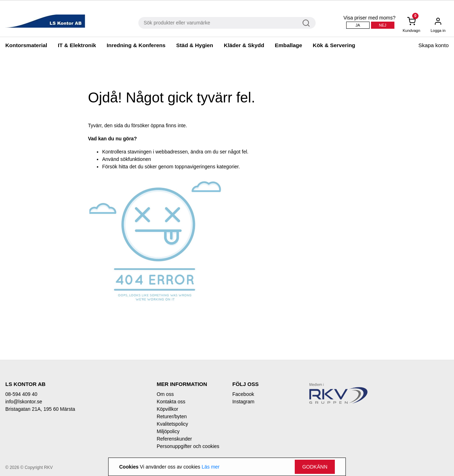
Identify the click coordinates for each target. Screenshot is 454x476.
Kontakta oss (171, 402)
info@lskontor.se (24, 402)
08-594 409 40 (21, 394)
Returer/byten (172, 416)
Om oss (165, 394)
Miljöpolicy (168, 431)
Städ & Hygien (195, 45)
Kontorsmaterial (26, 45)
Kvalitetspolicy (173, 424)
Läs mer (211, 467)
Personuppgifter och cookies (188, 446)
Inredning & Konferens (136, 45)
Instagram (243, 402)
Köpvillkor (168, 409)
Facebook (243, 394)
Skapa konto (433, 45)
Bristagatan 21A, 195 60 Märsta (40, 409)
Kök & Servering (334, 45)
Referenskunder (175, 439)
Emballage (289, 45)
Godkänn (315, 467)
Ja (358, 25)
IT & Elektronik (77, 45)
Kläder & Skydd (244, 45)
